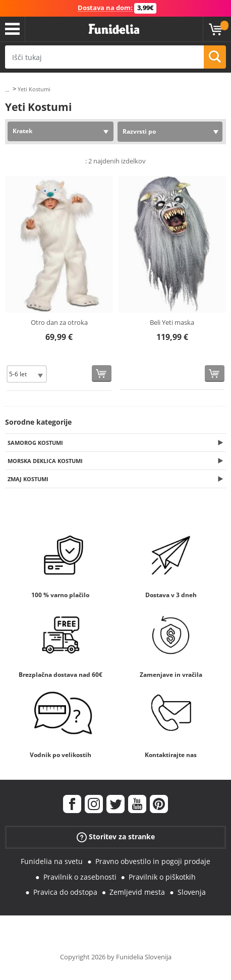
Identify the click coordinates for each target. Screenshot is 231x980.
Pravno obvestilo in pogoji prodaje (153, 861)
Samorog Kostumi (35, 443)
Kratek (22, 131)
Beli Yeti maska (172, 322)
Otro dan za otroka (59, 322)
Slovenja (192, 892)
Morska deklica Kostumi (45, 461)
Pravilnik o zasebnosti (80, 877)
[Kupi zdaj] (102, 373)
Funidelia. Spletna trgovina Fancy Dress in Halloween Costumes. (114, 29)
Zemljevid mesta (137, 892)
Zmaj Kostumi (28, 479)
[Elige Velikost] (27, 374)
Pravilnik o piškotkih (162, 877)
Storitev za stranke (116, 837)
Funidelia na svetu (52, 861)
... (7, 90)
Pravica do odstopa (65, 892)
